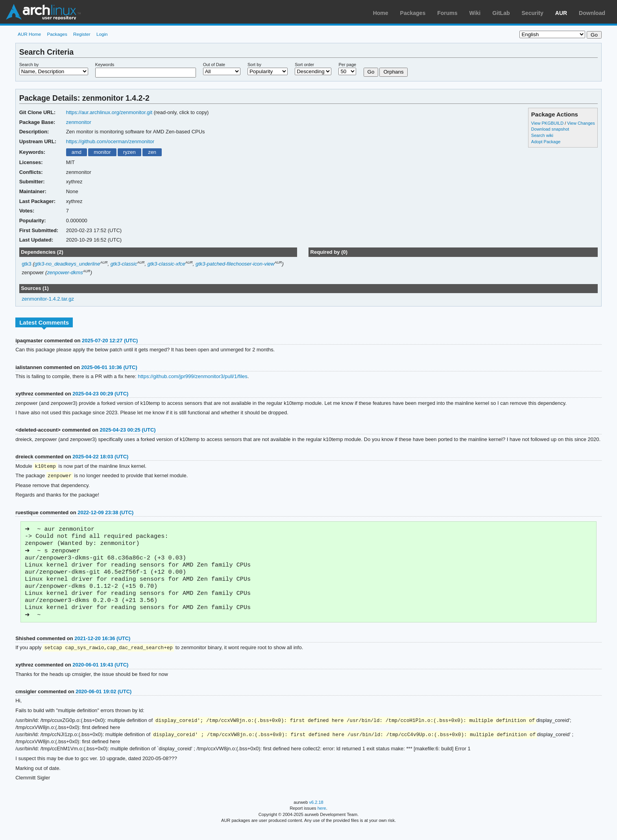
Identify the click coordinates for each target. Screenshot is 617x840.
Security (533, 13)
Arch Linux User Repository (43, 12)
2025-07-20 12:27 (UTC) (110, 341)
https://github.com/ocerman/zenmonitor (110, 141)
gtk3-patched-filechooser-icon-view (235, 264)
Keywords (105, 65)
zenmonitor (79, 122)
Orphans (393, 72)
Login (102, 34)
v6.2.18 (316, 813)
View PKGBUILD (548, 123)
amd (77, 152)
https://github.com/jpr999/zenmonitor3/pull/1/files (193, 376)
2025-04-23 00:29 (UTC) (100, 394)
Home (381, 13)
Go (371, 72)
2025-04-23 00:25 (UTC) (128, 430)
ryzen (129, 152)
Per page (347, 65)
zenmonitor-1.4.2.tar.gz (48, 299)
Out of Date (214, 65)
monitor (102, 152)
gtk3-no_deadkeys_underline (67, 264)
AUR (561, 13)
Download (592, 13)
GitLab (501, 13)
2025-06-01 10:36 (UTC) (109, 367)
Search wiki (542, 135)
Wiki (475, 13)
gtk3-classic (124, 264)
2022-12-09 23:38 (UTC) (105, 513)
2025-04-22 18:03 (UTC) (100, 457)
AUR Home (29, 34)
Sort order (304, 65)
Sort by (254, 65)
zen (152, 152)
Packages (413, 13)
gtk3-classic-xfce (166, 264)
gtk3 (27, 264)
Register (82, 34)
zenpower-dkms (65, 272)
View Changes (581, 123)
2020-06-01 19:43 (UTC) (100, 675)
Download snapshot (550, 129)
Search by (29, 65)
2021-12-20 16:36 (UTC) (102, 648)
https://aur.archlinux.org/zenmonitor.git (109, 112)
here (322, 819)
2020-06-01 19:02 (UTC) (103, 702)
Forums (447, 13)
